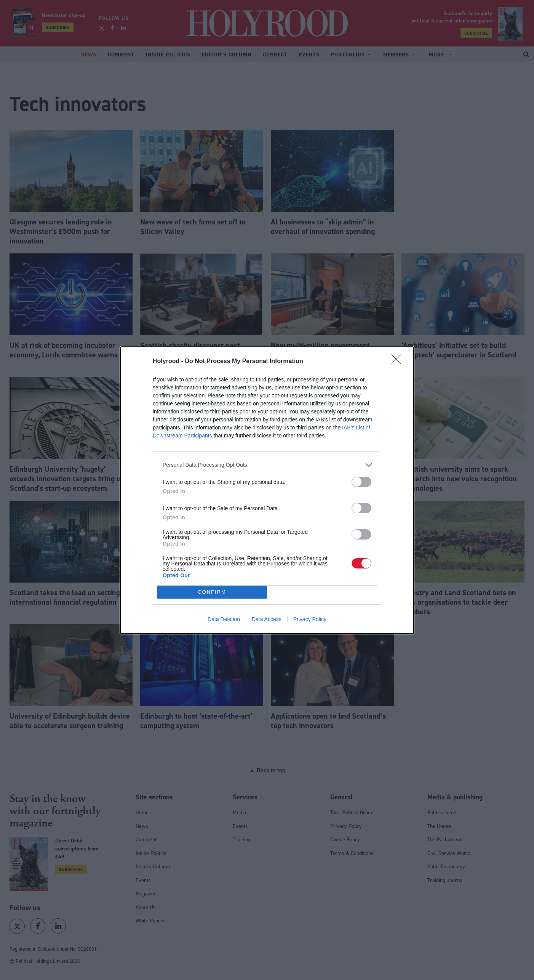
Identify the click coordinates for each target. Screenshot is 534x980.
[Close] (399, 362)
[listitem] (267, 465)
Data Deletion (224, 619)
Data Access (267, 619)
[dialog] (267, 490)
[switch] (361, 482)
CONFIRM (212, 592)
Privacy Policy (310, 619)
